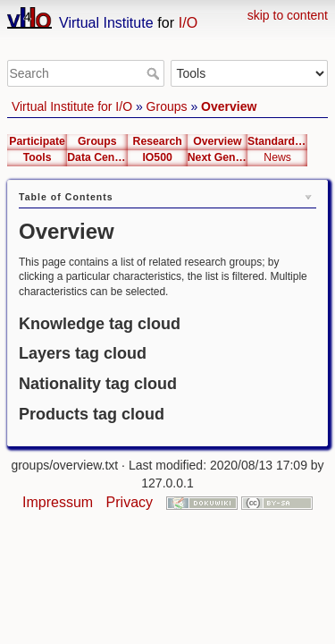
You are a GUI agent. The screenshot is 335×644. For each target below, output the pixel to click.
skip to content (288, 15)
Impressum (58, 502)
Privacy (130, 502)
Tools (38, 157)
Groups (167, 106)
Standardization (277, 141)
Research (158, 141)
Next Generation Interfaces (218, 157)
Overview (229, 106)
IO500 (157, 157)
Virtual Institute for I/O (72, 106)
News (277, 157)
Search (155, 73)
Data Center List (97, 157)
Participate (37, 141)
